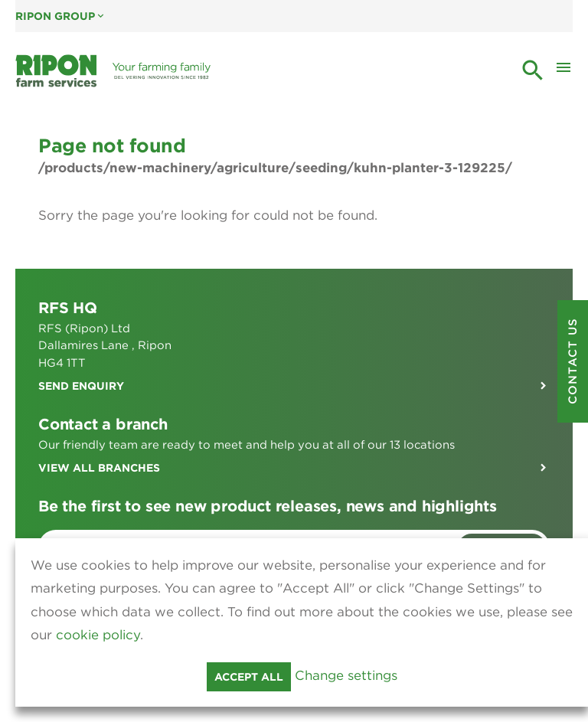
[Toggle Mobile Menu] (563, 71)
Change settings (346, 675)
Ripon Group (61, 16)
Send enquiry (81, 386)
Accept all (249, 677)
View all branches (99, 468)
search (533, 70)
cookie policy (98, 635)
